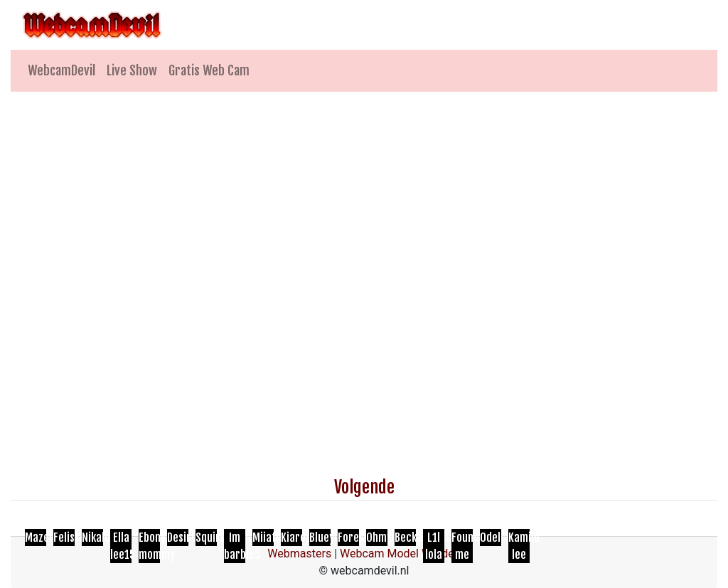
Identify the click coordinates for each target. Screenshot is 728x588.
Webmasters (299, 554)
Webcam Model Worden (400, 554)
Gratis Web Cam (209, 70)
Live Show (132, 70)
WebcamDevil (61, 70)
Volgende (364, 487)
